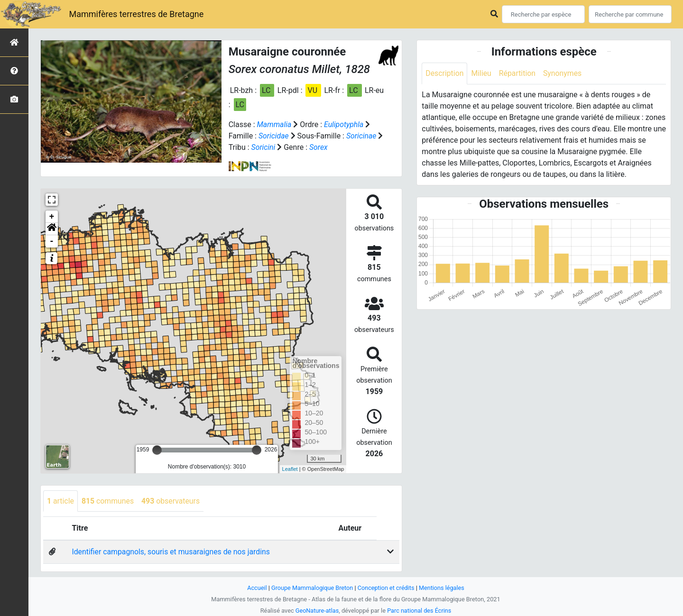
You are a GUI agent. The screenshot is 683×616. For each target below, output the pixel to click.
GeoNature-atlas (317, 611)
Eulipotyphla (344, 124)
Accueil (256, 588)
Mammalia (274, 124)
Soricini (263, 147)
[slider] (157, 450)
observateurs (172, 501)
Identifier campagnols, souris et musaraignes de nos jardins (172, 552)
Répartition (518, 73)
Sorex (319, 147)
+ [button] (52, 217)
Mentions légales (442, 588)
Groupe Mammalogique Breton (312, 588)
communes (108, 501)
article (61, 501)
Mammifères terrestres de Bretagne (136, 14)
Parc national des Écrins (420, 611)
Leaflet (290, 469)
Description (445, 73)
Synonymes (563, 73)
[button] (52, 229)
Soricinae (362, 136)
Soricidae (274, 136)
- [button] (52, 241)
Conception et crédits (386, 588)
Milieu (482, 73)
